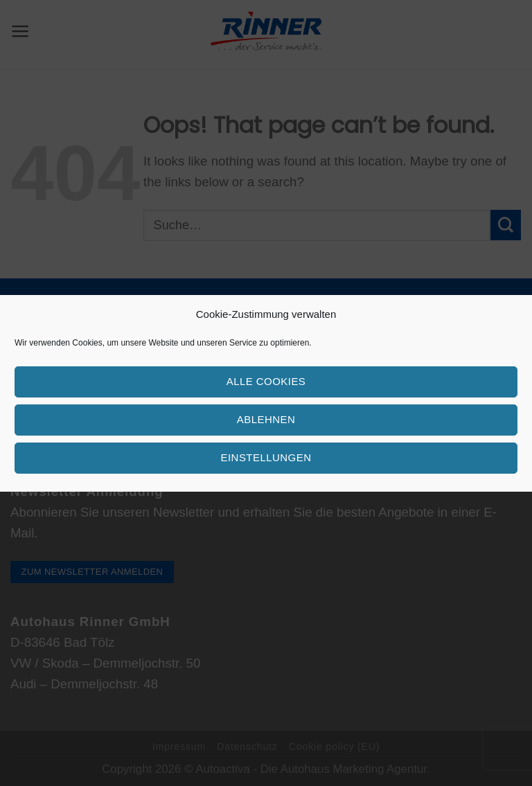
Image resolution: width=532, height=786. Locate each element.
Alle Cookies (266, 381)
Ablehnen (266, 419)
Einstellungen (266, 457)
